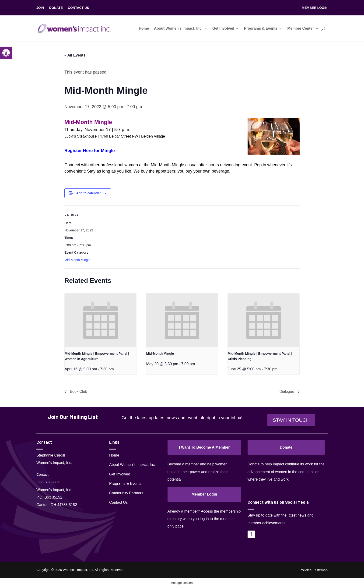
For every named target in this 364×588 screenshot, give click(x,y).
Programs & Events (261, 28)
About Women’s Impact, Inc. (178, 28)
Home (144, 28)
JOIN (40, 8)
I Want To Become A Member (204, 447)
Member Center (301, 28)
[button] (6, 53)
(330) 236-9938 (48, 482)
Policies (306, 570)
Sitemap (321, 570)
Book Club (78, 391)
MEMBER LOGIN (315, 8)
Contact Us (118, 502)
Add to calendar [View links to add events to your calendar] (89, 193)
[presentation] (100, 320)
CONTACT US (79, 8)
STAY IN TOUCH (291, 420)
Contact (42, 474)
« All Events (75, 55)
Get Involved (223, 28)
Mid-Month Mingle (77, 260)
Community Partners (126, 493)
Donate (286, 447)
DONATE (56, 8)
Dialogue (287, 391)
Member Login (204, 494)
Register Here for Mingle (90, 151)
